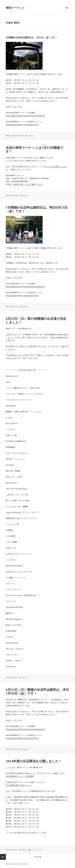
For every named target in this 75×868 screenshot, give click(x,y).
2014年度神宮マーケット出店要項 (20, 776)
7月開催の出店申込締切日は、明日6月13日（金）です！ (37, 209)
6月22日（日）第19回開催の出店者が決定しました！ (36, 320)
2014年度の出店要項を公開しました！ (34, 761)
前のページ (3, 857)
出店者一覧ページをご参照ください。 (29, 184)
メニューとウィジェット (67, 10)
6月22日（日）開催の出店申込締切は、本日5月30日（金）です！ (37, 691)
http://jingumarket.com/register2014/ (22, 124)
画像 (9, 136)
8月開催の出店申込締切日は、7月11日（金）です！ (31, 37)
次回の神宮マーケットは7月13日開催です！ (34, 149)
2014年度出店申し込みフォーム (19, 785)
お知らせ (31, 136)
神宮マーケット (15, 8)
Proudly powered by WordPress (17, 864)
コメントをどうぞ (37, 850)
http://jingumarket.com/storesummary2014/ (25, 116)
